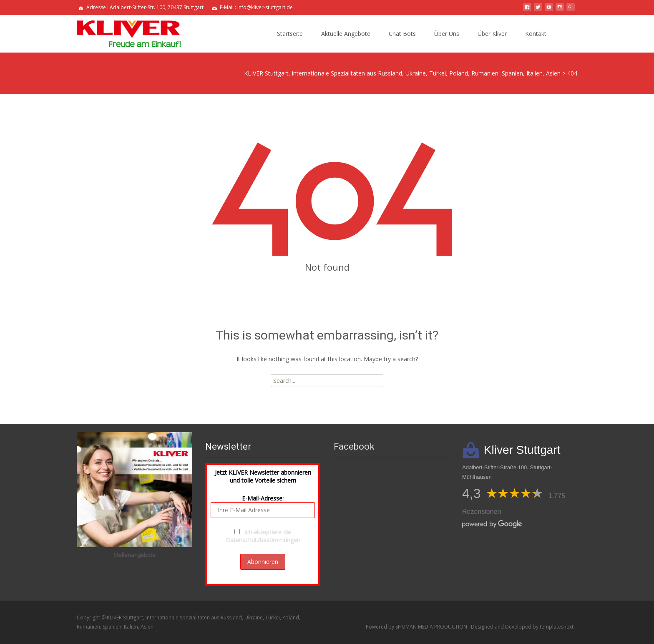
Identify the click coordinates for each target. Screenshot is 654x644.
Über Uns (447, 34)
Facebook (354, 447)
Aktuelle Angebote (346, 34)
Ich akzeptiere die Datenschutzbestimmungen (263, 536)
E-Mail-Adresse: (263, 506)
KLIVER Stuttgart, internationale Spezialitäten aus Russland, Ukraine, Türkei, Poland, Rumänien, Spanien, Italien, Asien (402, 73)
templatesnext (557, 627)
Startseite (290, 34)
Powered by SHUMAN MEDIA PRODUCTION (417, 627)
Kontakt (536, 34)
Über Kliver (492, 34)
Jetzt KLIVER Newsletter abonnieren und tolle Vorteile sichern (263, 476)
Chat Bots (402, 34)
